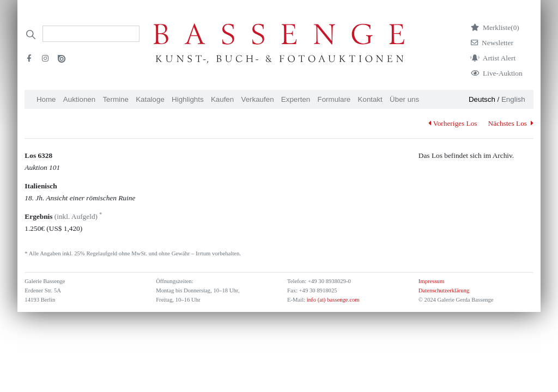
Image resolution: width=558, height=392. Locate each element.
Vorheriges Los (453, 123)
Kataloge (150, 99)
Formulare (334, 99)
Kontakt (370, 99)
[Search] (91, 34)
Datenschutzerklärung (444, 290)
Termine (115, 99)
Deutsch (482, 99)
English (513, 99)
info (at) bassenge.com (332, 300)
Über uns (404, 99)
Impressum (431, 281)
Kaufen (222, 99)
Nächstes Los (511, 123)
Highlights (188, 99)
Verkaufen (258, 99)
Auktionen (79, 99)
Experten (296, 99)
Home (46, 99)
